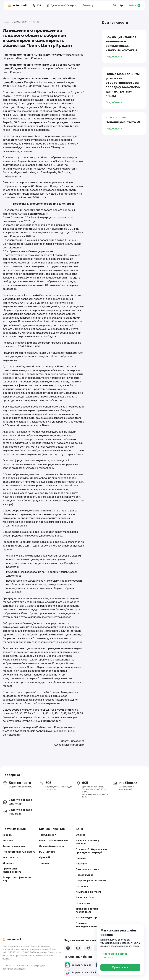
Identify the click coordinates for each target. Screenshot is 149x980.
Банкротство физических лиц (18, 879)
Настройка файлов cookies (115, 955)
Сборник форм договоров (91, 881)
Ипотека (8, 841)
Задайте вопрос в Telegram (17, 812)
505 (37, 5)
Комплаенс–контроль (89, 892)
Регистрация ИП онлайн (53, 841)
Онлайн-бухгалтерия (52, 846)
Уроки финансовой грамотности (87, 910)
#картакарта (10, 857)
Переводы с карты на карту (19, 852)
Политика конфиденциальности (89, 925)
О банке (81, 835)
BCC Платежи (47, 852)
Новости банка (85, 875)
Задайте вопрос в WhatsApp (17, 802)
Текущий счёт (48, 835)
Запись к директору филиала (88, 842)
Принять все (120, 967)
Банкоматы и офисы (88, 869)
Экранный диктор (86, 918)
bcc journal (82, 886)
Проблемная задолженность (12, 870)
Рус (122, 5)
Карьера (81, 858)
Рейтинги (81, 864)
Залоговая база (85, 897)
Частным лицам (66, 5)
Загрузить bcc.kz (78, 965)
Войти (134, 5)
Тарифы (7, 835)
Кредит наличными (14, 846)
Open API (44, 857)
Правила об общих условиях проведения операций (92, 851)
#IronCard (8, 863)
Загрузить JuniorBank (81, 972)
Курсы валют (83, 903)
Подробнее (114, 57)
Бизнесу (88, 5)
